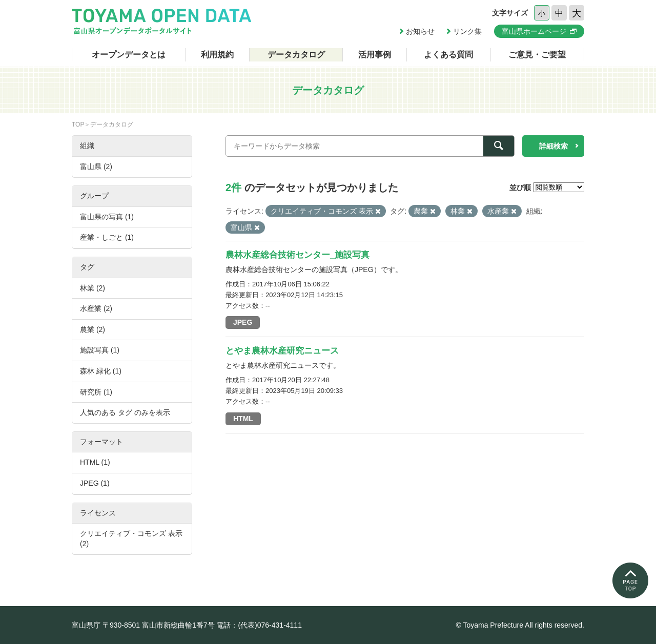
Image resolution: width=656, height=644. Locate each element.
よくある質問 (448, 55)
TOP (78, 124)
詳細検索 (553, 146)
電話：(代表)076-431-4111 (259, 625)
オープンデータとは (129, 55)
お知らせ (420, 31)
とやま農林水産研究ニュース (282, 351)
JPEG (243, 322)
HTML (243, 419)
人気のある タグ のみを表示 (125, 412)
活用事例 (375, 55)
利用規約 (217, 55)
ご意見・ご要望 (537, 55)
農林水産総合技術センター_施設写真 (298, 255)
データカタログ (296, 55)
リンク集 (467, 31)
